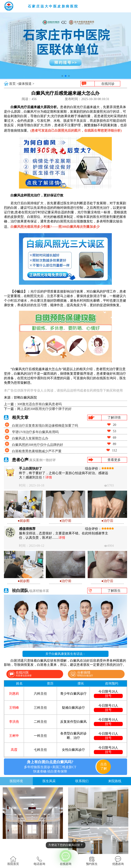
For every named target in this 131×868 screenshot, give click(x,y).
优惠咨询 (118, 861)
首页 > (14, 84)
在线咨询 (65, 858)
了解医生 (114, 591)
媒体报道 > (26, 84)
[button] (62, 76)
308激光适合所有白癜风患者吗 (39, 404)
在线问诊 (108, 84)
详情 (49, 477)
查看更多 (114, 460)
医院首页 (13, 861)
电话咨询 (39, 861)
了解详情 (114, 417)
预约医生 (92, 861)
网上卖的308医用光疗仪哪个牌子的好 (44, 409)
